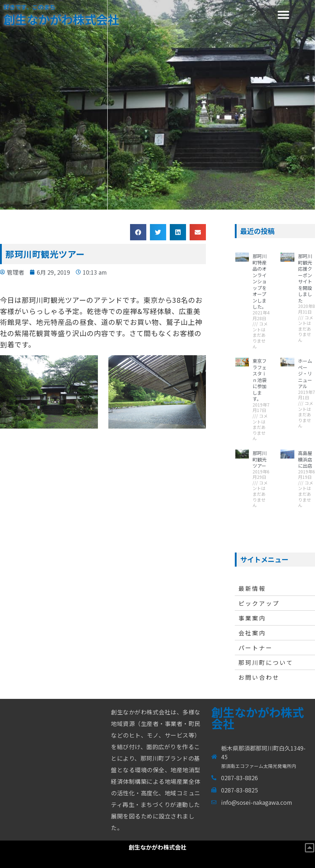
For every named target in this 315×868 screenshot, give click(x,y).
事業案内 (252, 618)
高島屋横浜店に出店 (305, 459)
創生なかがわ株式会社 (61, 19)
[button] (284, 15)
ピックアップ (259, 603)
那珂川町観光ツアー (260, 459)
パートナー (256, 648)
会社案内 (252, 633)
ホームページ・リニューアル (305, 373)
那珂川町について (266, 662)
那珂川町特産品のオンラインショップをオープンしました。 (260, 281)
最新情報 (252, 588)
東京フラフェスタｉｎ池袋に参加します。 (260, 380)
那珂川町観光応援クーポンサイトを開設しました (305, 278)
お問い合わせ (259, 677)
